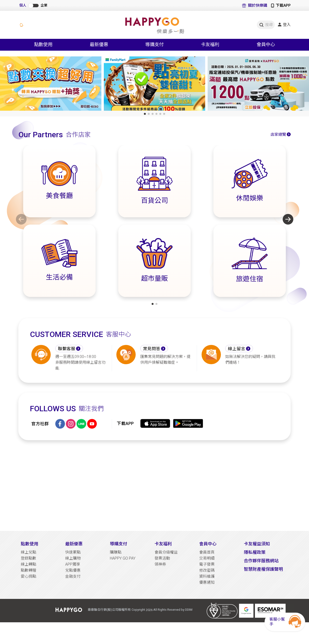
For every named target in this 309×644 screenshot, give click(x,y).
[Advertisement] (154, 486)
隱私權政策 (255, 552)
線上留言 (237, 349)
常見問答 (152, 349)
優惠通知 (207, 582)
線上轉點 (28, 564)
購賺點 (116, 552)
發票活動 (162, 558)
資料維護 (207, 576)
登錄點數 (28, 558)
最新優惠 (74, 544)
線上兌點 (28, 552)
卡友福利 (163, 544)
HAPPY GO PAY (123, 558)
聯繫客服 (67, 349)
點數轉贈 (28, 570)
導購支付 (119, 544)
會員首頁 (207, 552)
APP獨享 (73, 564)
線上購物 (73, 558)
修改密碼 (207, 570)
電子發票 (207, 564)
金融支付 (73, 576)
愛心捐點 (28, 576)
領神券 (160, 564)
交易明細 (207, 558)
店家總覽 (278, 134)
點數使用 (29, 544)
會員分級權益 (166, 552)
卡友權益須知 (257, 544)
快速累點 (73, 552)
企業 (44, 5)
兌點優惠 (73, 570)
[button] (145, 114)
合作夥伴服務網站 (261, 561)
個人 (23, 5)
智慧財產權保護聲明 (263, 569)
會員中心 (208, 544)
